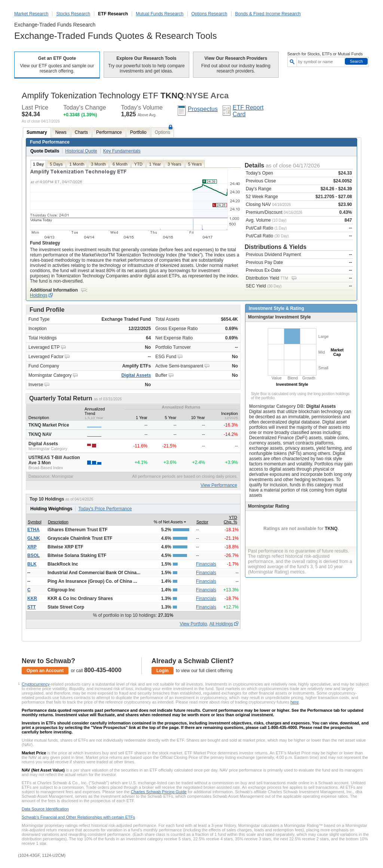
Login (163, 671)
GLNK (34, 538)
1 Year (155, 164)
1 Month (77, 164)
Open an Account (45, 671)
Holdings (39, 295)
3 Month (98, 164)
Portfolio (138, 132)
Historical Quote (81, 151)
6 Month (120, 164)
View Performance (219, 485)
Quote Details (45, 151)
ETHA (33, 530)
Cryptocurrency (36, 684)
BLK (32, 564)
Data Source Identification (45, 809)
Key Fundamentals (122, 151)
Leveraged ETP (44, 347)
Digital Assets (136, 375)
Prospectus (203, 109)
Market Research (31, 14)
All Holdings (221, 624)
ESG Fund (166, 357)
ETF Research (113, 14)
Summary (37, 132)
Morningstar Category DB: (278, 406)
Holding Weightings (51, 509)
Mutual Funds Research (160, 14)
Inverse (36, 385)
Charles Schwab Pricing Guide (159, 792)
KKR (32, 598)
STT (32, 607)
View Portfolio (193, 624)
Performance (109, 132)
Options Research (209, 14)
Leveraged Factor (46, 357)
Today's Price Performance (105, 509)
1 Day (38, 164)
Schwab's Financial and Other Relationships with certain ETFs (78, 817)
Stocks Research (73, 14)
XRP (32, 547)
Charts (81, 132)
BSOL (33, 555)
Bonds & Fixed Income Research (268, 14)
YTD (138, 164)
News (61, 132)
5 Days (56, 164)
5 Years (195, 164)
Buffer (161, 375)
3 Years (174, 164)
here (295, 702)
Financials (206, 564)
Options (163, 132)
